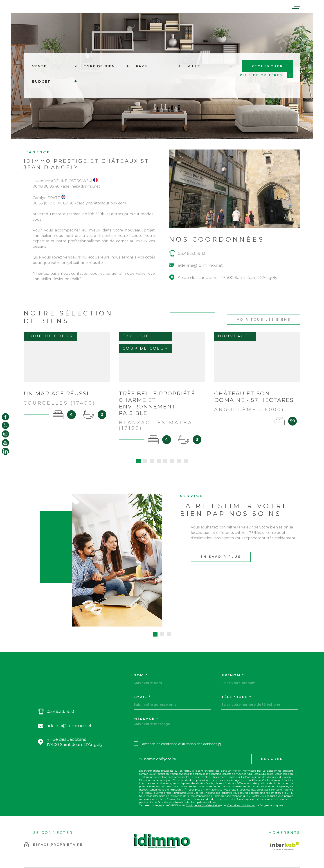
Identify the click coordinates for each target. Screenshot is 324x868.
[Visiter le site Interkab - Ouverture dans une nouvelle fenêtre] (285, 815)
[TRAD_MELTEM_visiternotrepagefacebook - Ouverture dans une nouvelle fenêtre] (5, 417)
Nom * (141, 645)
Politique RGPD (234, 846)
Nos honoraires (156, 846)
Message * (146, 688)
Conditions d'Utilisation (241, 775)
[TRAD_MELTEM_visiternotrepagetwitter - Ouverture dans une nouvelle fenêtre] (5, 425)
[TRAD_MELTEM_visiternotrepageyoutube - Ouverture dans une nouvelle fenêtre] (5, 443)
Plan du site (177, 846)
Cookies (253, 846)
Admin (217, 846)
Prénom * (233, 645)
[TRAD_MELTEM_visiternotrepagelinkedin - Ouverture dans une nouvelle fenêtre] (5, 451)
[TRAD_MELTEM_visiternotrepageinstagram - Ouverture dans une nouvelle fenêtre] (5, 434)
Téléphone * (236, 666)
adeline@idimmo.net (200, 275)
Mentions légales (199, 846)
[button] (155, 604)
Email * (142, 666)
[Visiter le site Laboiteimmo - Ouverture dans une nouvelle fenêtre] (39, 846)
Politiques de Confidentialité (203, 775)
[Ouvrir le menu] (296, 6)
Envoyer (272, 728)
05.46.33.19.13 (192, 263)
